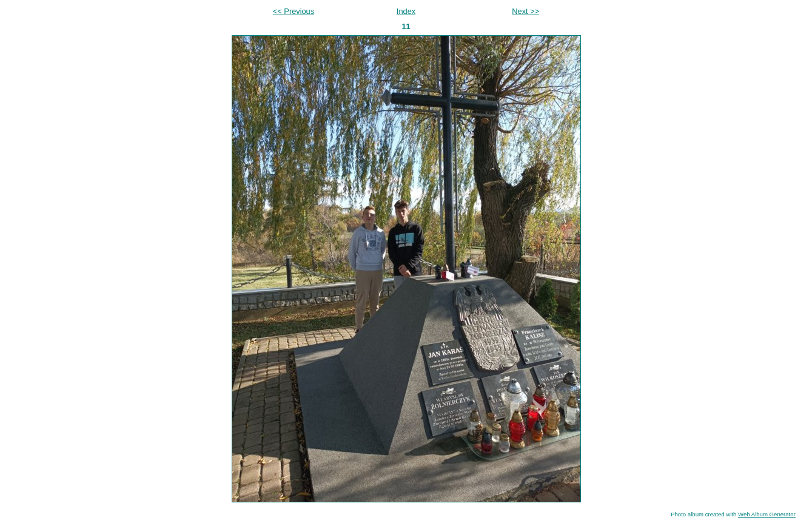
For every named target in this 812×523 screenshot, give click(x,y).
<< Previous (294, 11)
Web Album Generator (767, 514)
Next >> (525, 11)
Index (406, 11)
